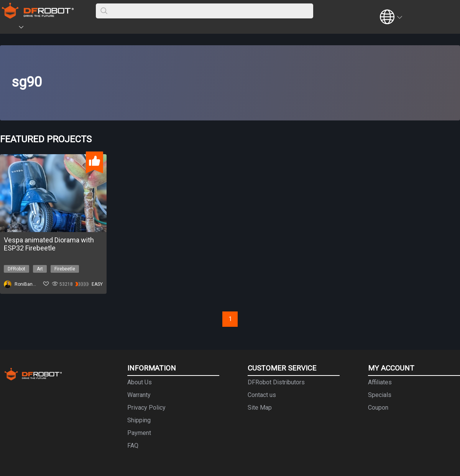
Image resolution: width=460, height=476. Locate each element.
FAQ (133, 446)
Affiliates (380, 382)
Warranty (139, 395)
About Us (140, 382)
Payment (139, 433)
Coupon (378, 408)
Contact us (262, 395)
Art (40, 269)
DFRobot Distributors (276, 382)
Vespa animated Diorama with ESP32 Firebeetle (49, 244)
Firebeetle (65, 269)
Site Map (260, 408)
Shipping (139, 420)
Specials (380, 395)
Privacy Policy (146, 408)
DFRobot (16, 269)
